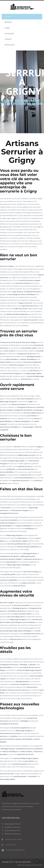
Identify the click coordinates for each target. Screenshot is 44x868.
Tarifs (7, 28)
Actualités (9, 34)
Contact (8, 39)
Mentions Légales (24, 865)
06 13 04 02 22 (10, 45)
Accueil (8, 17)
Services (22, 22)
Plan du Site (38, 865)
